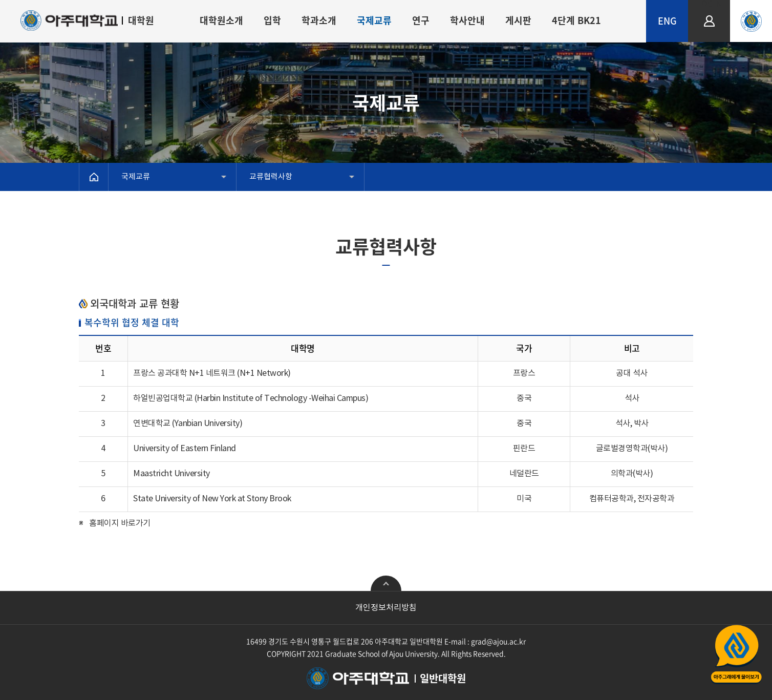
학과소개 (319, 20)
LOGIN (709, 4)
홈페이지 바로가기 (120, 523)
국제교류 (374, 20)
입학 (272, 20)
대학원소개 (221, 20)
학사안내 (467, 20)
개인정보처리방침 (386, 608)
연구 (421, 20)
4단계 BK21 (576, 20)
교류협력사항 (271, 177)
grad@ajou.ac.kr (498, 641)
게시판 (518, 20)
